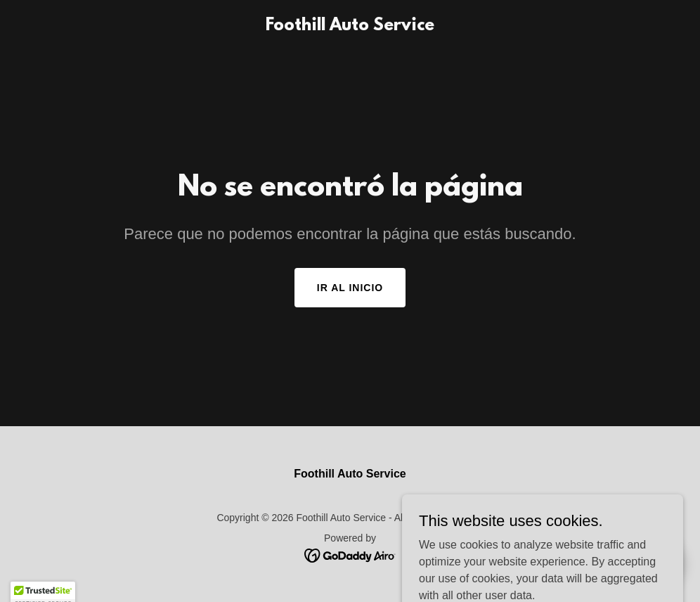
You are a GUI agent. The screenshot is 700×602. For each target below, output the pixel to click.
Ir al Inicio (350, 288)
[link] (350, 26)
